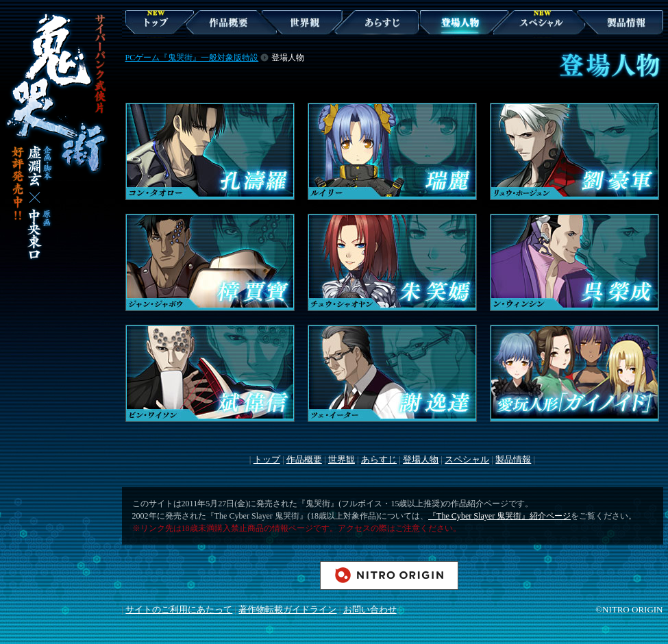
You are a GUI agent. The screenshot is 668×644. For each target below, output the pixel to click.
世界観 (283, 44)
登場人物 (437, 44)
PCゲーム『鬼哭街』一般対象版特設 (192, 58)
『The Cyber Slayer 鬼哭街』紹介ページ (499, 516)
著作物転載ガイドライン (287, 609)
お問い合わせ (370, 609)
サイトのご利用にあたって (179, 609)
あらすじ (361, 44)
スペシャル (524, 44)
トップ (267, 459)
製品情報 (604, 44)
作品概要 (203, 44)
